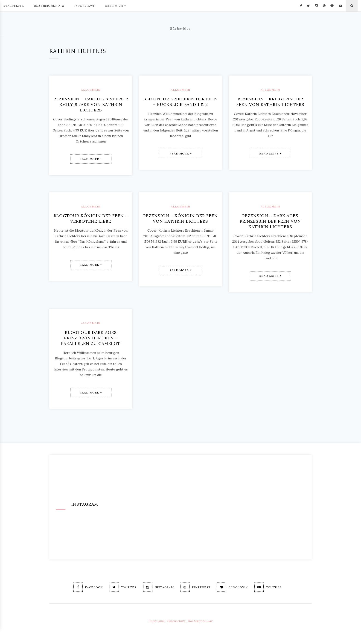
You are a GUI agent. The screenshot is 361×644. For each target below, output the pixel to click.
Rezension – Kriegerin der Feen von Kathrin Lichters (270, 102)
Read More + (91, 159)
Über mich (116, 5)
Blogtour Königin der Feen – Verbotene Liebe (91, 218)
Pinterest (196, 587)
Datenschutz (176, 621)
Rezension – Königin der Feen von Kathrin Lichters (180, 218)
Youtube (268, 587)
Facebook (88, 587)
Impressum (157, 621)
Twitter (123, 587)
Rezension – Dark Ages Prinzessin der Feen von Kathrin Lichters (270, 221)
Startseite (14, 6)
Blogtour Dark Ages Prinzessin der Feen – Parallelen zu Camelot (91, 338)
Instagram (159, 587)
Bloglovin (233, 587)
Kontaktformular (200, 621)
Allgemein (91, 90)
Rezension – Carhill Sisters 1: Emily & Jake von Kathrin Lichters (91, 104)
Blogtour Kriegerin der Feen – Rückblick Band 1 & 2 (180, 102)
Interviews (85, 6)
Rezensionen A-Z (49, 6)
